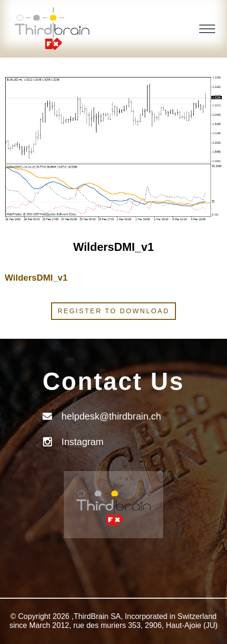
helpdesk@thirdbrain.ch (111, 416)
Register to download (114, 311)
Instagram (83, 442)
